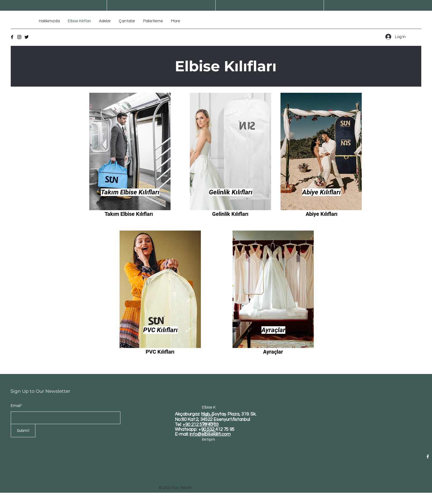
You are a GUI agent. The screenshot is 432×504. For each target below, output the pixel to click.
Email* (16, 406)
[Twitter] (27, 37)
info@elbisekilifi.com (210, 434)
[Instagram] (19, 37)
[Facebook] (12, 37)
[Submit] (23, 431)
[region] (130, 158)
